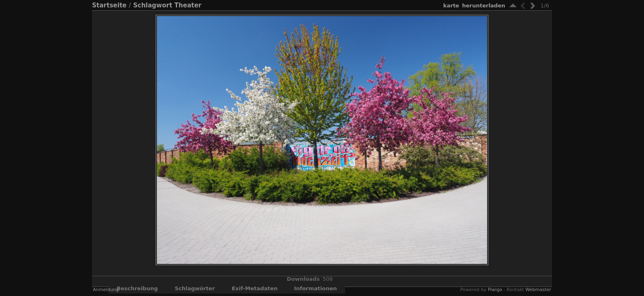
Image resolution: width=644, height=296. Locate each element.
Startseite (109, 5)
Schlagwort (153, 5)
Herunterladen (484, 6)
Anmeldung (106, 290)
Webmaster (538, 290)
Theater (188, 5)
